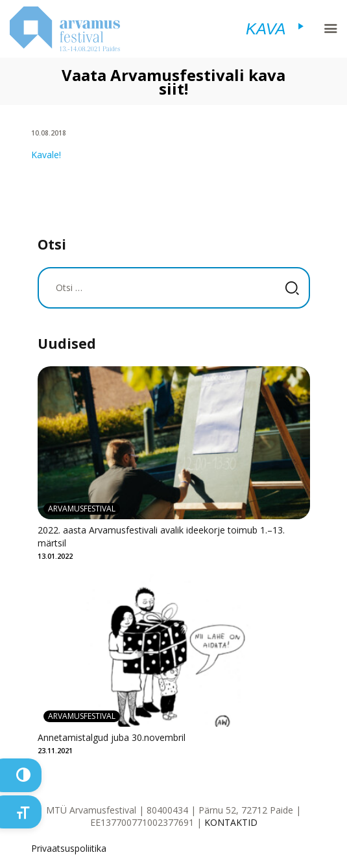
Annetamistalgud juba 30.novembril (112, 737)
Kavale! (46, 155)
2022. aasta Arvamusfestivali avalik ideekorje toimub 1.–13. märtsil (161, 536)
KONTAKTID (231, 822)
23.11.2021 (55, 750)
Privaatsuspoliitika (69, 848)
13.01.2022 (55, 556)
